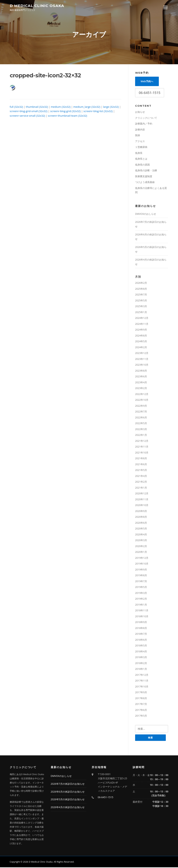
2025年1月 (141, 313)
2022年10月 (142, 400)
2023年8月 (141, 371)
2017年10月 (142, 687)
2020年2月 (141, 547)
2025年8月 (141, 289)
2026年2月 (141, 283)
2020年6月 (141, 523)
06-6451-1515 (150, 93)
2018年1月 (141, 669)
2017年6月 (141, 710)
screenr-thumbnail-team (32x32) (67, 116)
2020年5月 (141, 529)
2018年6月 (141, 640)
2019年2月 (141, 599)
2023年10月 (142, 365)
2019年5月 (141, 587)
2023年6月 (141, 377)
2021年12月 (142, 441)
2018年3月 (141, 658)
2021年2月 (141, 482)
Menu (165, 7)
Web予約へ (147, 82)
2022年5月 (141, 424)
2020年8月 (141, 517)
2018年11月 (142, 611)
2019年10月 (142, 564)
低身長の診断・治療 (146, 171)
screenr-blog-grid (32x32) (65, 112)
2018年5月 (141, 646)
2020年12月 (142, 494)
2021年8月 (141, 459)
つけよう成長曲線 (145, 183)
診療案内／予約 (144, 124)
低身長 (139, 153)
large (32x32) (111, 107)
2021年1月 (141, 488)
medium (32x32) (61, 107)
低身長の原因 (142, 165)
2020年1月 (141, 552)
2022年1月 (141, 435)
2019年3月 (141, 593)
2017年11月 (142, 681)
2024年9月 (141, 330)
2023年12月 (142, 354)
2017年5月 (141, 716)
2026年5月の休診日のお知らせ (68, 800)
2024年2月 (141, 348)
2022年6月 (141, 418)
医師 (138, 136)
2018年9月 (141, 623)
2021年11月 (142, 447)
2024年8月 (141, 336)
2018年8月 (141, 629)
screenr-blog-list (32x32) (98, 112)
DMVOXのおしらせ (146, 214)
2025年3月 (141, 307)
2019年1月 (141, 605)
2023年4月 (141, 383)
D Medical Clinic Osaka (37, 6)
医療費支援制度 (144, 177)
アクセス (140, 142)
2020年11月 (142, 500)
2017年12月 (142, 675)
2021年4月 (141, 476)
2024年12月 (142, 318)
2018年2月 (141, 664)
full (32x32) (16, 107)
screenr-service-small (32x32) (27, 116)
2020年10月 (142, 506)
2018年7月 (141, 634)
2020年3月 (141, 541)
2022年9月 (141, 406)
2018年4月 (141, 652)
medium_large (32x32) (87, 107)
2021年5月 (141, 470)
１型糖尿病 (141, 147)
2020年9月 (141, 512)
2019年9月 (141, 570)
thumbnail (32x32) (37, 107)
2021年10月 (142, 453)
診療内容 (140, 130)
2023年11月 (142, 359)
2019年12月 (142, 558)
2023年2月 (141, 389)
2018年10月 (142, 617)
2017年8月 (141, 699)
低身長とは (141, 159)
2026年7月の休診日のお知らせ (68, 784)
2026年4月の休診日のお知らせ (68, 808)
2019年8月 (141, 576)
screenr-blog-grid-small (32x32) (29, 112)
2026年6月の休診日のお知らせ (68, 792)
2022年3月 (141, 430)
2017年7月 (141, 704)
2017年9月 (141, 693)
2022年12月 (142, 395)
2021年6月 (141, 465)
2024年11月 (142, 324)
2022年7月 (141, 412)
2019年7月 (141, 582)
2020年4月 (141, 535)
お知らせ (140, 112)
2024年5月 (141, 342)
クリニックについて (146, 118)
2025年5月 (141, 301)
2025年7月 (141, 295)
